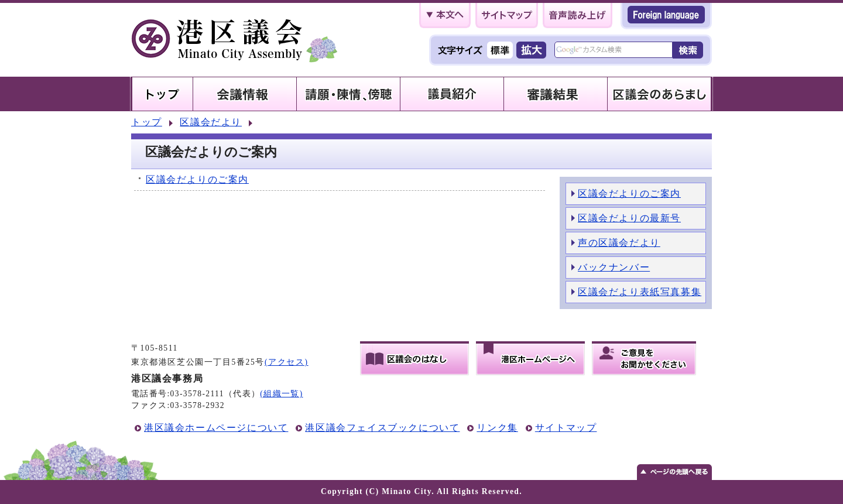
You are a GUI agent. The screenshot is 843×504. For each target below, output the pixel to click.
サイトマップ (566, 428)
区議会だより (211, 122)
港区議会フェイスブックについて (382, 428)
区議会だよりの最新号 (629, 218)
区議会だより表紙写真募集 (640, 292)
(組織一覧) (281, 394)
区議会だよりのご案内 (197, 179)
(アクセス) (287, 362)
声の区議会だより (619, 243)
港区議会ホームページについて (216, 428)
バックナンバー (614, 267)
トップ (147, 122)
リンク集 (497, 428)
